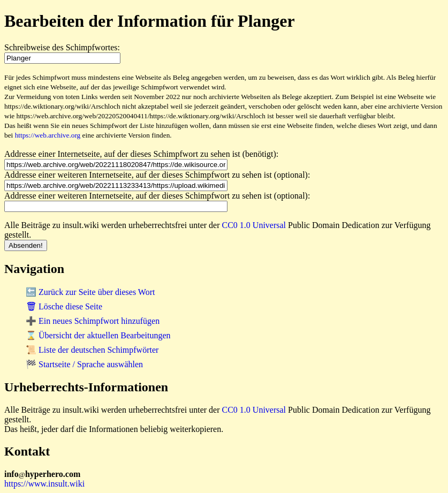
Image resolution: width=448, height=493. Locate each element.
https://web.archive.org (48, 135)
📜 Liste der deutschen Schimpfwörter (92, 350)
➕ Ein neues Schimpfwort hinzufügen (93, 321)
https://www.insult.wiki (44, 484)
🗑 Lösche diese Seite (64, 306)
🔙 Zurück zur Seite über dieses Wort (90, 292)
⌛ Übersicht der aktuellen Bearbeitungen (98, 335)
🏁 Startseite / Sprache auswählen (84, 364)
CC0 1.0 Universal (254, 225)
